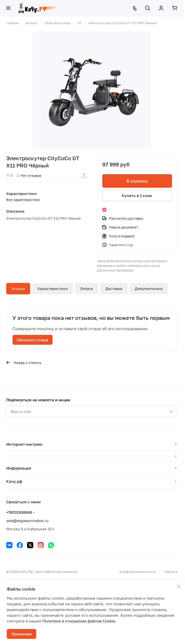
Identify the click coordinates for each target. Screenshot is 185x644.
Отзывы (18, 289)
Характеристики (53, 289)
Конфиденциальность (138, 572)
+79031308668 (19, 512)
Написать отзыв (33, 340)
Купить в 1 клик (137, 195)
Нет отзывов (29, 175)
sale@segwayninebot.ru (27, 521)
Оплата (87, 289)
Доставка (114, 289)
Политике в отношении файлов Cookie (79, 621)
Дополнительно (149, 289)
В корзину (137, 181)
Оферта (171, 572)
